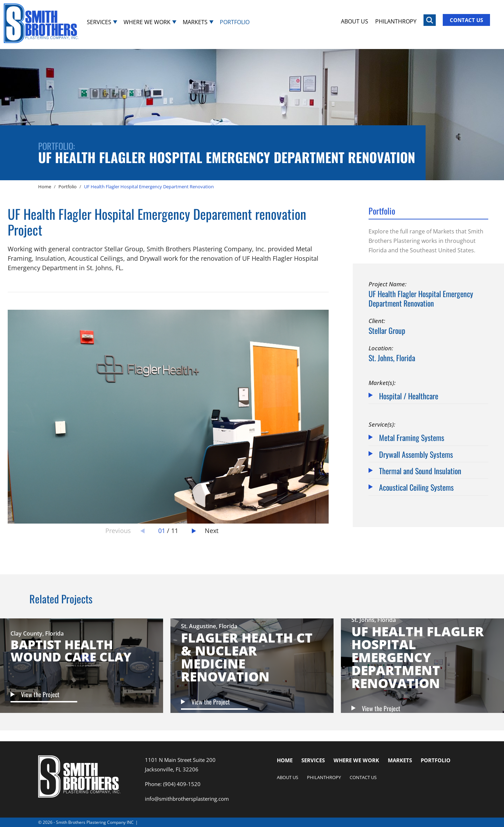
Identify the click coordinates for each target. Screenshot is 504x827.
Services (99, 22)
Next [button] (212, 531)
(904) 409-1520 (182, 784)
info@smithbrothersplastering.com (187, 799)
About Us (355, 21)
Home (285, 760)
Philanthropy (396, 21)
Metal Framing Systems (412, 437)
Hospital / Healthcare (409, 395)
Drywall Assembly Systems (416, 454)
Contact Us (466, 20)
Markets (195, 22)
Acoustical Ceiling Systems (416, 487)
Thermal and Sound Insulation (420, 470)
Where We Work (147, 22)
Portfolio (235, 22)
